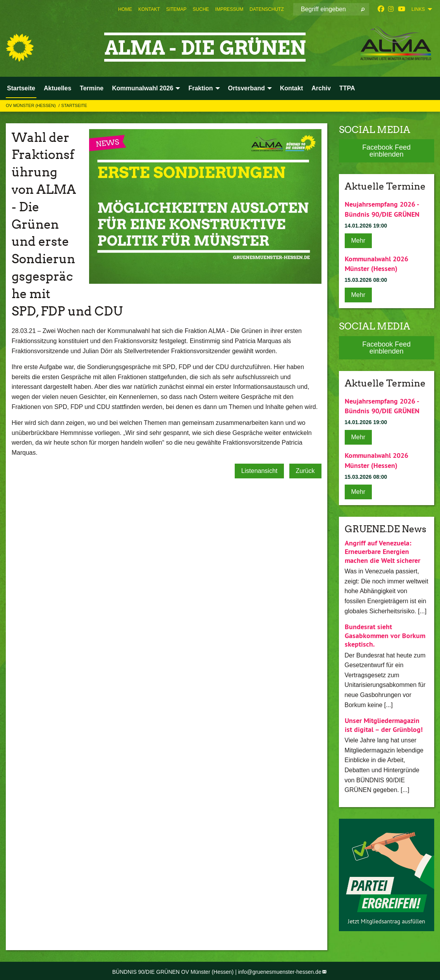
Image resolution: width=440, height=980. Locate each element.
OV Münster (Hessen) (31, 105)
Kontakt (149, 9)
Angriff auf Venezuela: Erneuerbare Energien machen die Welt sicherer (382, 549)
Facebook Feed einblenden (386, 151)
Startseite (74, 105)
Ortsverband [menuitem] (247, 88)
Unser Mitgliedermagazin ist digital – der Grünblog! (384, 723)
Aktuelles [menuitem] (58, 88)
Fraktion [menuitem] (200, 88)
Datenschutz (266, 9)
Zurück (305, 471)
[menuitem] (125, 9)
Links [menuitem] (418, 9)
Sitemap (176, 9)
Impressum (229, 9)
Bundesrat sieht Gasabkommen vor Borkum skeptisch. (385, 633)
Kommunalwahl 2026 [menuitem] (143, 88)
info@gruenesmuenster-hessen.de (280, 970)
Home (125, 9)
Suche (201, 9)
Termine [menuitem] (92, 88)
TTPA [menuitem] (347, 88)
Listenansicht (259, 471)
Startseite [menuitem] (21, 88)
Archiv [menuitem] (321, 88)
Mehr (358, 240)
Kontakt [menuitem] (292, 88)
